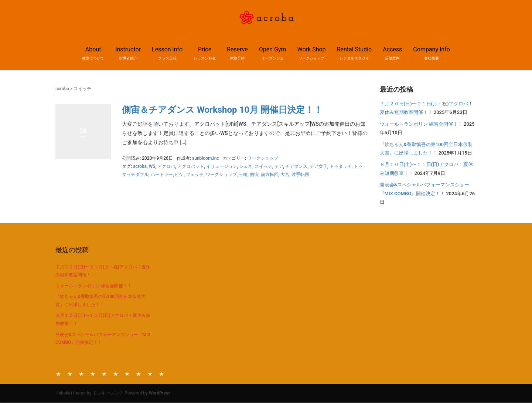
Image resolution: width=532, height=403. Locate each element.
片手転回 (300, 175)
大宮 (285, 175)
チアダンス (296, 166)
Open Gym (116, 373)
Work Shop (127, 373)
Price (93, 373)
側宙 (254, 175)
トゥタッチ (341, 166)
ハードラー (162, 175)
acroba (62, 89)
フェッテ (195, 175)
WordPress (160, 393)
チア (279, 166)
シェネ (246, 166)
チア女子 (318, 166)
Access (150, 373)
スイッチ (263, 166)
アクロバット (191, 166)
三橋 (243, 175)
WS (152, 166)
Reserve (104, 373)
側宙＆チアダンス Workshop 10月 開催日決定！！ (222, 110)
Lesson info (81, 373)
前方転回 (270, 175)
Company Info (161, 373)
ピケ (179, 175)
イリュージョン (222, 166)
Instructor (70, 373)
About (58, 373)
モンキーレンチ (108, 393)
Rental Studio (139, 373)
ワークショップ (263, 158)
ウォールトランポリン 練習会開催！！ (421, 124)
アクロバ (166, 166)
